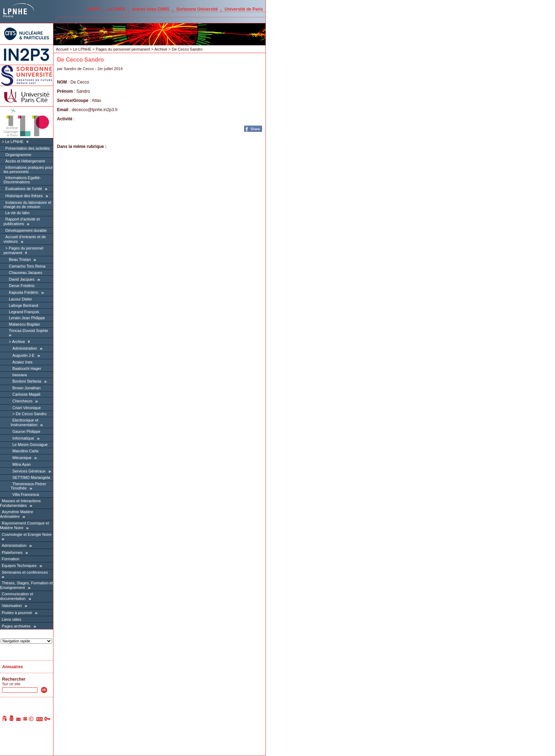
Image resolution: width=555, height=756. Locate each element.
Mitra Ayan (22, 464)
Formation (11, 559)
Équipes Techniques (19, 566)
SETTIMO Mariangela (31, 477)
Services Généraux (29, 471)
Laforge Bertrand (24, 305)
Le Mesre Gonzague (30, 445)
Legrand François (24, 312)
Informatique (23, 438)
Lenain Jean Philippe (27, 318)
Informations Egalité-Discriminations (22, 180)
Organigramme (18, 155)
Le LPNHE (14, 142)
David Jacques (22, 279)
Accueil (62, 49)
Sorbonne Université (197, 9)
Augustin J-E (23, 355)
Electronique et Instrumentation (24, 422)
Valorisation (12, 606)
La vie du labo (18, 213)
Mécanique (22, 458)
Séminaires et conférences (25, 572)
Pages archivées (16, 626)
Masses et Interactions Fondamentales (20, 503)
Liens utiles (12, 619)
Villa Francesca (26, 494)
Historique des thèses (24, 196)
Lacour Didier (20, 299)
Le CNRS (116, 9)
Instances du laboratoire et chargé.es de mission (27, 205)
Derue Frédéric (22, 286)
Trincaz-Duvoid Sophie (28, 331)
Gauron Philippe (26, 431)
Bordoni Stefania (27, 381)
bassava (20, 375)
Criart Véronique (27, 408)
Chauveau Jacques (25, 273)
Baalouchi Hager (27, 368)
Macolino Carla (25, 451)
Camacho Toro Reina (27, 266)
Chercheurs (22, 401)
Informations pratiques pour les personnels (28, 170)
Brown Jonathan (27, 388)
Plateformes (12, 552)
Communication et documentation (17, 596)
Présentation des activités (27, 148)
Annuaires (13, 667)
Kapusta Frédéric (24, 292)
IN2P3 (94, 9)
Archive (19, 342)
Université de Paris (244, 9)
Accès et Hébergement (25, 161)
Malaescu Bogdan (24, 324)
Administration (25, 348)
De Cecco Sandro (31, 414)
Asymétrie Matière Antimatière (17, 514)
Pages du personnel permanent (123, 49)
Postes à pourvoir (17, 613)
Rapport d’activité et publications (22, 221)
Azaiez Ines (22, 362)
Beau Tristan (20, 259)
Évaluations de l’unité (24, 189)
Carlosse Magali (26, 394)
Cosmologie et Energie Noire (27, 534)
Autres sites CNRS (151, 9)
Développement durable (26, 230)
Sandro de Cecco (79, 69)
